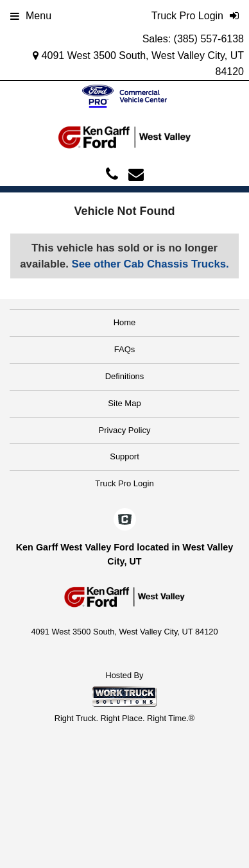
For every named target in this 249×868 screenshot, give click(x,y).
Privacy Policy (125, 430)
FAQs (125, 349)
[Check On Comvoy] (125, 520)
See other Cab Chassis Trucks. (150, 264)
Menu (31, 16)
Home (125, 322)
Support (125, 456)
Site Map (124, 403)
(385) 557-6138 (209, 39)
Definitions (125, 376)
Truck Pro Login (124, 483)
